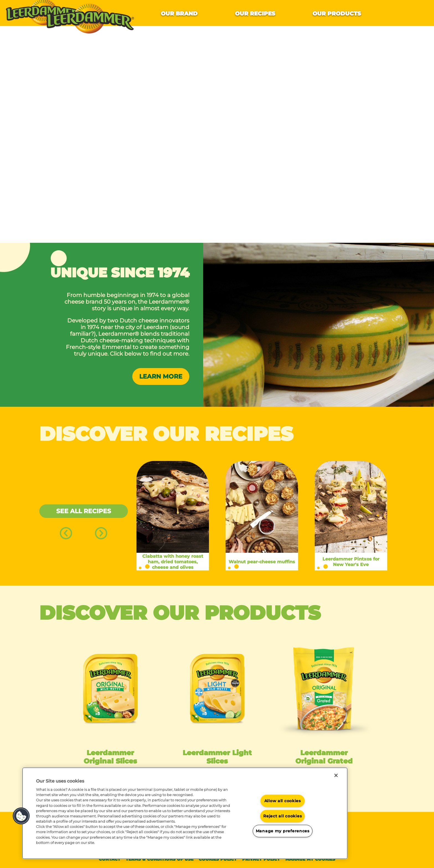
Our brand (179, 14)
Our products (337, 14)
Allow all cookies (283, 801)
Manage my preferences (283, 831)
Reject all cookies (282, 816)
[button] (21, 816)
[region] (185, 813)
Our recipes (255, 14)
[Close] (336, 775)
